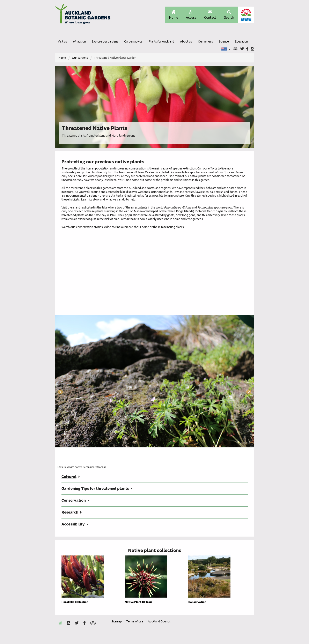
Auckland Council (246, 15)
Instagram (252, 49)
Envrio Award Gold (225, 629)
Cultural (69, 477)
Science (224, 41)
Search (229, 15)
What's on (79, 41)
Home (174, 15)
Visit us (62, 41)
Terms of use (135, 621)
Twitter (242, 49)
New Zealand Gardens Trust (246, 629)
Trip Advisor (236, 49)
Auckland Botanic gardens (83, 15)
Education (241, 41)
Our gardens (80, 58)
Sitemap (117, 621)
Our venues (205, 41)
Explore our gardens (105, 41)
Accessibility (73, 524)
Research (70, 512)
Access (191, 15)
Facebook (247, 49)
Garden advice (133, 41)
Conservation (74, 500)
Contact (210, 15)
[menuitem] (62, 58)
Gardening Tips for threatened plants (95, 488)
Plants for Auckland (161, 41)
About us (186, 41)
